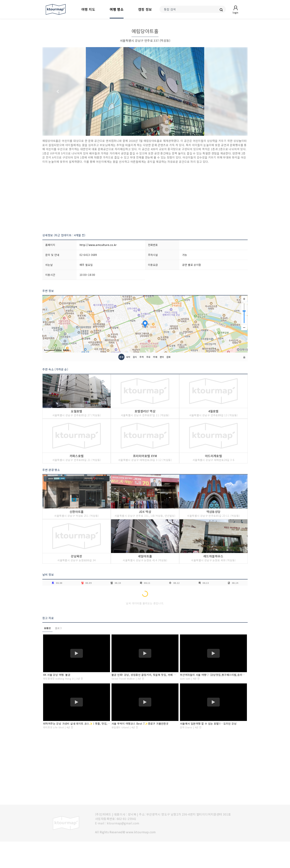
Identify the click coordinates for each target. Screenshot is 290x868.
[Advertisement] (145, 198)
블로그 (59, 655)
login (235, 12)
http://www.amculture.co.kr (98, 245)
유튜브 (47, 655)
